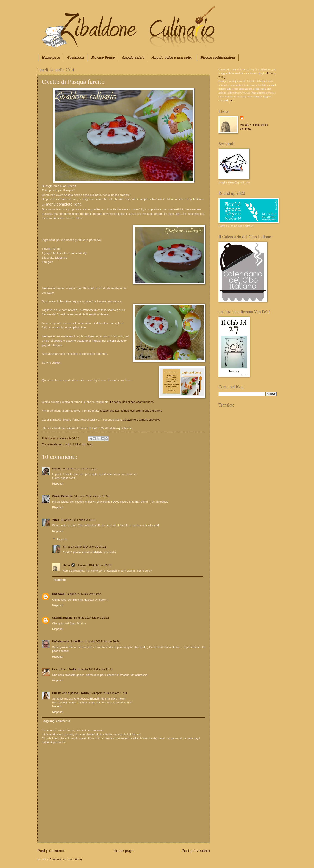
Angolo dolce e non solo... (172, 58)
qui (232, 100)
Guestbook (75, 58)
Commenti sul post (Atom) (66, 859)
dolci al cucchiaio (82, 444)
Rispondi (58, 484)
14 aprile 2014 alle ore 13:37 (92, 496)
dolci (68, 444)
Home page (51, 58)
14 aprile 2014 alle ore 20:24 (102, 641)
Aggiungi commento (57, 721)
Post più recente (51, 851)
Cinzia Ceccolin (62, 496)
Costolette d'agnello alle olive (142, 420)
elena (63, 438)
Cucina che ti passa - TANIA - (71, 693)
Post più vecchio (196, 851)
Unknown (58, 594)
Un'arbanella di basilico (68, 641)
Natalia (57, 469)
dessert (59, 444)
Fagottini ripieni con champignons (131, 402)
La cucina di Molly (64, 669)
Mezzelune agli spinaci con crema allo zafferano (131, 411)
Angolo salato (133, 58)
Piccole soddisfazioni (218, 58)
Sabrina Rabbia (62, 618)
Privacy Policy (103, 58)
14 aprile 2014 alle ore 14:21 (78, 520)
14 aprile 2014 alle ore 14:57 (84, 594)
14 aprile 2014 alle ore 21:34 (95, 669)
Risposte (62, 539)
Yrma (56, 520)
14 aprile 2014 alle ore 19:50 (94, 565)
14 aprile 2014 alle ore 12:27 (80, 469)
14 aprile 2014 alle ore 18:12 (91, 618)
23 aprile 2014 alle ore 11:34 (109, 693)
